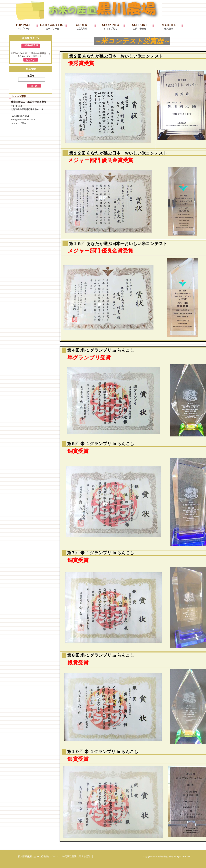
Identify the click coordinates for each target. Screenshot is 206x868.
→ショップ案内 (19, 123)
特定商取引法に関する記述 (76, 856)
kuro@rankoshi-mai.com (23, 119)
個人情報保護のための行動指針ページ (38, 856)
